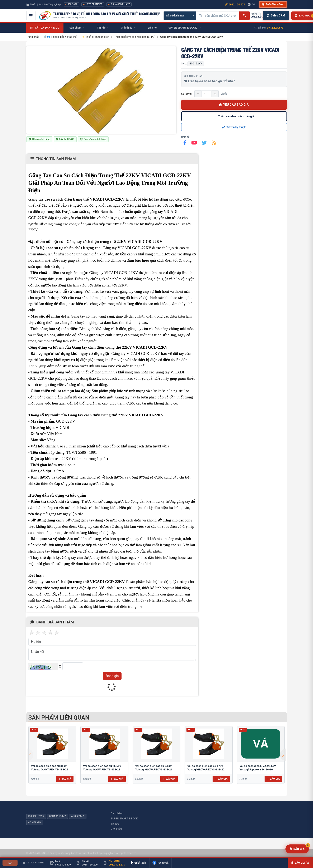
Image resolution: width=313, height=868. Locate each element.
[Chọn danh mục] (180, 16)
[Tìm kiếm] (244, 16)
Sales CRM (276, 15)
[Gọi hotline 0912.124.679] (257, 16)
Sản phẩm (117, 813)
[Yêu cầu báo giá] (297, 849)
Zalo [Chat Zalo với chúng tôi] (252, 4)
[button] (283, 755)
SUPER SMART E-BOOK (124, 818)
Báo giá (65, 779)
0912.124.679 (275, 28)
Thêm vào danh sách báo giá (234, 116)
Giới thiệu (116, 829)
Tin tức (115, 824)
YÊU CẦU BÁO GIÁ (234, 105)
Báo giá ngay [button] (273, 4)
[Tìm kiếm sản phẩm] (218, 16)
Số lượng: (187, 94)
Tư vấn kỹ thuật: (234, 127)
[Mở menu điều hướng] (31, 16)
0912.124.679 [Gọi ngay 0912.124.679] (235, 4)
